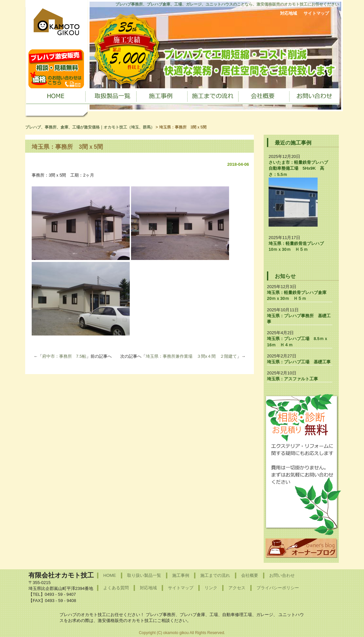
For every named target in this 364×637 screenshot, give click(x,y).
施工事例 (181, 575)
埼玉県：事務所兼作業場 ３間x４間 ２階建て (191, 356)
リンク (211, 588)
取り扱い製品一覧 (144, 575)
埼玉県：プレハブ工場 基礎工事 (299, 362)
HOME (110, 575)
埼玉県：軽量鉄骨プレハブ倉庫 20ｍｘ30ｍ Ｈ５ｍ (299, 295)
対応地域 (289, 13)
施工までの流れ (215, 575)
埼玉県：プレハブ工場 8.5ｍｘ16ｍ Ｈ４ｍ (298, 342)
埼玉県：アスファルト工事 (292, 379)
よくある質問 (116, 588)
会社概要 (250, 575)
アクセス (237, 588)
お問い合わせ (282, 575)
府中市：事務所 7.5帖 (64, 356)
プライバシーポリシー (278, 588)
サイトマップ (316, 13)
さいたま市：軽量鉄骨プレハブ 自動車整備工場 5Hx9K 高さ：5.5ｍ (300, 168)
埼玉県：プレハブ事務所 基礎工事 (299, 319)
